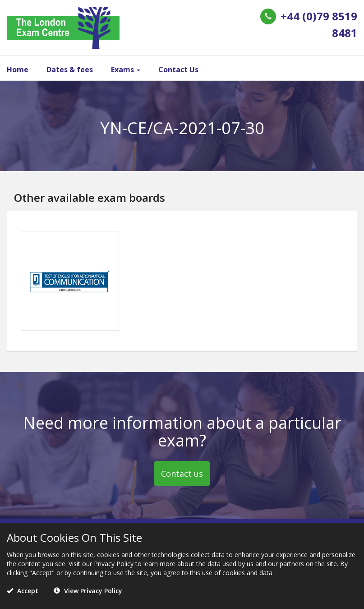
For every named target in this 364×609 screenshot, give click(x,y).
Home (18, 70)
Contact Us (178, 70)
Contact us (182, 474)
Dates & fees (70, 70)
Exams (126, 70)
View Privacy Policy (88, 591)
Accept (23, 591)
